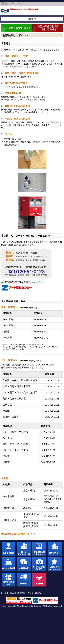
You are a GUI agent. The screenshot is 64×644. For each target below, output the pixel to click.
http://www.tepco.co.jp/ (29, 308)
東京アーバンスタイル (5, 11)
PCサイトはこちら (35, 593)
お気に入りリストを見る (59, 10)
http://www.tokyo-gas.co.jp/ (31, 361)
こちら (41, 282)
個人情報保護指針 (18, 593)
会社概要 (5, 593)
